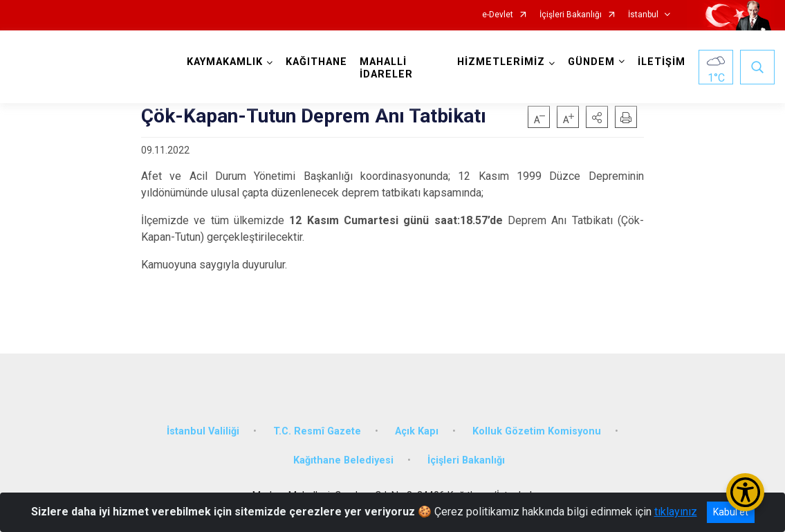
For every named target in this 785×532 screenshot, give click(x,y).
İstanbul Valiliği (203, 431)
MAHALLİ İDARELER (386, 68)
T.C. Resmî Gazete (317, 431)
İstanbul (643, 15)
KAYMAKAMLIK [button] (225, 62)
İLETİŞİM (662, 62)
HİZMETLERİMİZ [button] (501, 62)
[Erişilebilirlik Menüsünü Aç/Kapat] (745, 492)
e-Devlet (498, 15)
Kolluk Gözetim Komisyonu (537, 431)
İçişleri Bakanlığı (571, 15)
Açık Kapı (417, 431)
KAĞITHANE (316, 62)
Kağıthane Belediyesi (343, 460)
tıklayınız (676, 512)
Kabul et (731, 512)
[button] (597, 117)
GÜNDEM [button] (591, 62)
